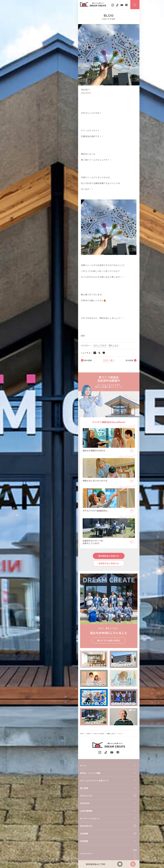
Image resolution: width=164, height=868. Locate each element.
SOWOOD (85, 803)
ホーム (83, 765)
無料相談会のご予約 (96, 864)
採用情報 (84, 841)
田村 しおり (114, 345)
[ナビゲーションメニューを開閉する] (135, 5)
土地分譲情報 (86, 811)
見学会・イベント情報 (90, 773)
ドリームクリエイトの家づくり (94, 781)
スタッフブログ (100, 345)
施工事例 (84, 788)
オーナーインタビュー (90, 818)
